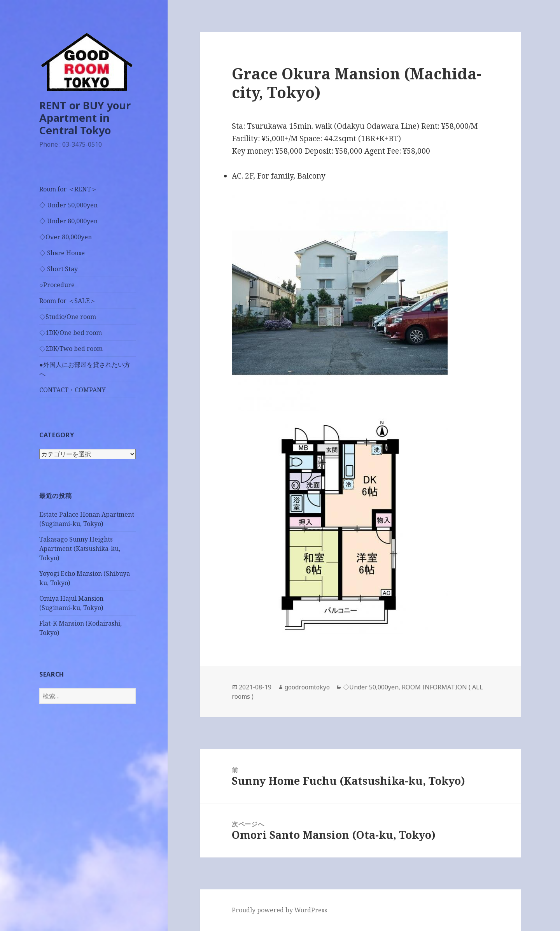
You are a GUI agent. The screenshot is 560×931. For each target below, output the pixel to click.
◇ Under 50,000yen (68, 205)
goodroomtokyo (307, 687)
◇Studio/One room (68, 317)
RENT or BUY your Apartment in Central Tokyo (85, 118)
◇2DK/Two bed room (71, 349)
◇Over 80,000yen (66, 237)
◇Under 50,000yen (371, 687)
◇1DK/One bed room (71, 333)
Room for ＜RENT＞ (68, 189)
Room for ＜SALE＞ (68, 301)
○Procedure (57, 285)
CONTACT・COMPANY (73, 390)
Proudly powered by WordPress (279, 910)
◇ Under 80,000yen (68, 221)
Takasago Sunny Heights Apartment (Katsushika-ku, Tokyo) (80, 549)
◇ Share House (62, 253)
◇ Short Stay (59, 269)
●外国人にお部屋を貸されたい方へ (85, 369)
